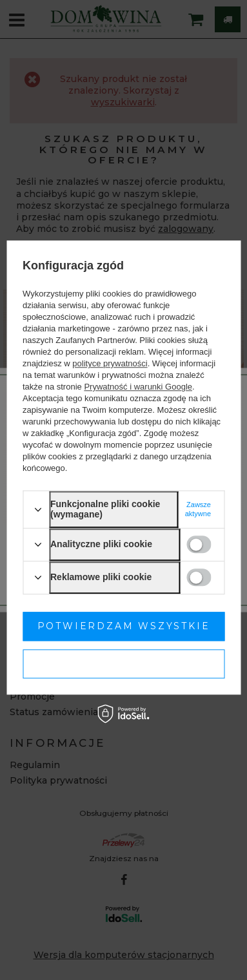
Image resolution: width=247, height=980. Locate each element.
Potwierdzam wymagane (123, 663)
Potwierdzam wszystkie (124, 626)
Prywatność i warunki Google (138, 387)
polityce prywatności (110, 364)
